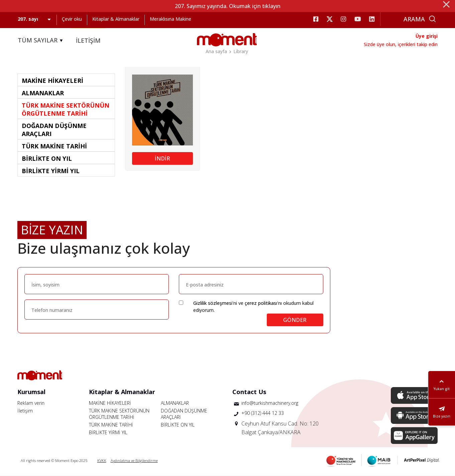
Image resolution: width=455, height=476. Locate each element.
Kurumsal (31, 392)
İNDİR (162, 158)
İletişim (25, 411)
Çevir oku (72, 19)
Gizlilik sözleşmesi (213, 303)
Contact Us (249, 392)
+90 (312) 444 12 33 (263, 413)
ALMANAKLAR (175, 403)
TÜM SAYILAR (41, 40)
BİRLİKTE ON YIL (178, 425)
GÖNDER (295, 320)
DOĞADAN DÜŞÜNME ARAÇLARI (184, 414)
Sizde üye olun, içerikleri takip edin (401, 44)
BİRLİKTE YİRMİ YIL (108, 432)
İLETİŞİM (88, 40)
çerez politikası (261, 303)
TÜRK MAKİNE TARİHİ (111, 425)
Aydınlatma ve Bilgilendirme (134, 460)
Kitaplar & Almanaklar (116, 19)
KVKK (102, 460)
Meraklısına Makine (170, 19)
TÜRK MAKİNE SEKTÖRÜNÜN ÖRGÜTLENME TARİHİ (119, 414)
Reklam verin (31, 403)
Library (241, 51)
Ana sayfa (216, 51)
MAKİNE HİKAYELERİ (110, 403)
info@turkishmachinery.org (270, 403)
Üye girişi (427, 36)
